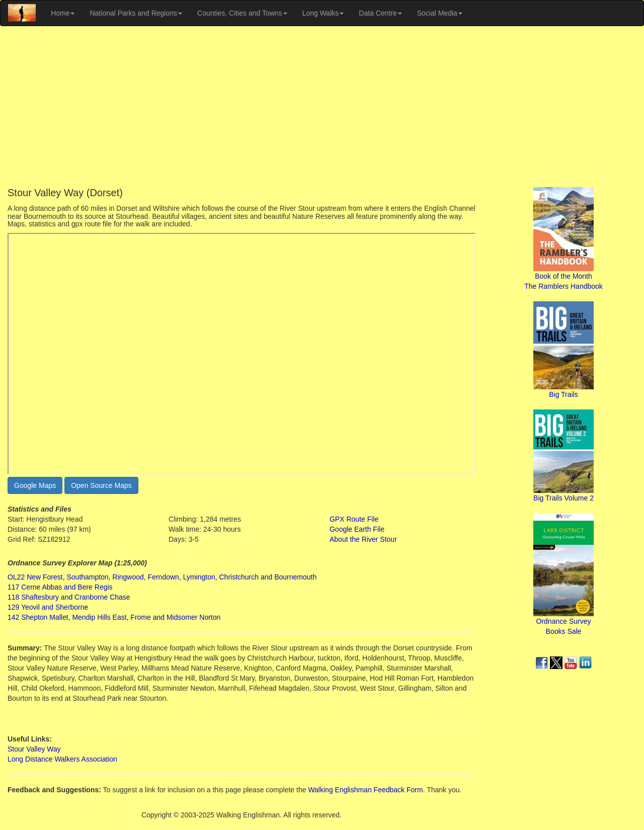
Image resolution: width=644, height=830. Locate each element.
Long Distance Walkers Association (62, 759)
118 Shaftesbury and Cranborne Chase (69, 597)
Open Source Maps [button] (101, 485)
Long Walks (323, 13)
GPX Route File (354, 519)
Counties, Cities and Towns (242, 13)
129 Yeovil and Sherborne (48, 607)
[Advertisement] (322, 107)
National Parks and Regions (136, 13)
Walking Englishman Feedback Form (365, 790)
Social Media (440, 13)
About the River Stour (363, 539)
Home (63, 13)
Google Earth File (357, 529)
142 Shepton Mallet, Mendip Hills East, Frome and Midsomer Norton (114, 617)
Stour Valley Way (34, 749)
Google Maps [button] (35, 485)
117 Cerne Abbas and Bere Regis (60, 587)
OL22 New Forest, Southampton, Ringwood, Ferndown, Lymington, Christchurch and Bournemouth (162, 577)
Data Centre (380, 13)
